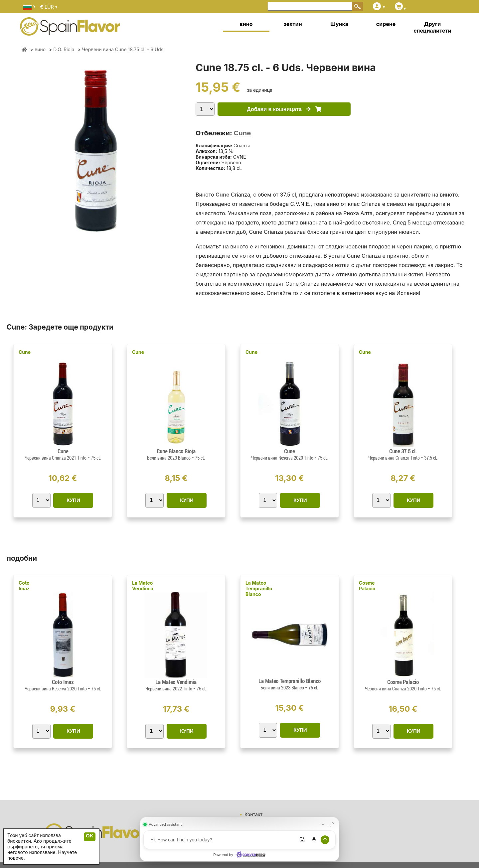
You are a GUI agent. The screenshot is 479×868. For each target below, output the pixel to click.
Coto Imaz (24, 586)
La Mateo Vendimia (143, 586)
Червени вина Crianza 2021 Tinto (56, 458)
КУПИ (73, 500)
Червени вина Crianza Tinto (395, 458)
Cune (242, 133)
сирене (386, 24)
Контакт (253, 814)
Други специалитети (432, 27)
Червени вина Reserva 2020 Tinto (283, 458)
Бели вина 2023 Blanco (169, 458)
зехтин (293, 24)
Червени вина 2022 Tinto (169, 689)
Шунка (339, 24)
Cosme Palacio (367, 586)
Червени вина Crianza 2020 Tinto (396, 689)
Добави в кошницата (284, 109)
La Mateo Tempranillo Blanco (259, 588)
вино (246, 24)
